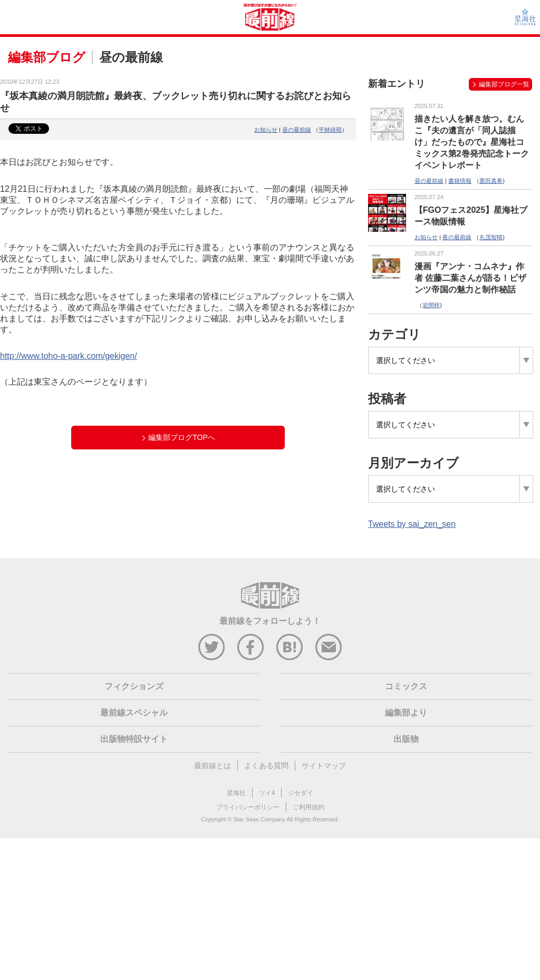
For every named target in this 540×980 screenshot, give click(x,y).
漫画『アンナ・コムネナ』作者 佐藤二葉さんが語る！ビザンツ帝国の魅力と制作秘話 (470, 278)
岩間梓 (431, 305)
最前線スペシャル (134, 713)
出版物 (406, 739)
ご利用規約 (308, 807)
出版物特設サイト (134, 739)
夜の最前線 (457, 237)
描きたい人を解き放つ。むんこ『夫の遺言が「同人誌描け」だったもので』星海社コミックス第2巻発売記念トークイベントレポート (472, 142)
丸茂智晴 (491, 237)
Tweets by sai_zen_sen (412, 524)
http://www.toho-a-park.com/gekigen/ (69, 356)
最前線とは (213, 766)
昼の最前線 (297, 130)
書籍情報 (460, 181)
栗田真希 (491, 181)
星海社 (236, 793)
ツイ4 (267, 793)
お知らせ (266, 130)
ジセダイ (301, 793)
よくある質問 (266, 766)
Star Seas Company (259, 819)
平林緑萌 (330, 130)
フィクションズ (134, 686)
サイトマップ (324, 766)
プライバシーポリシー (248, 807)
